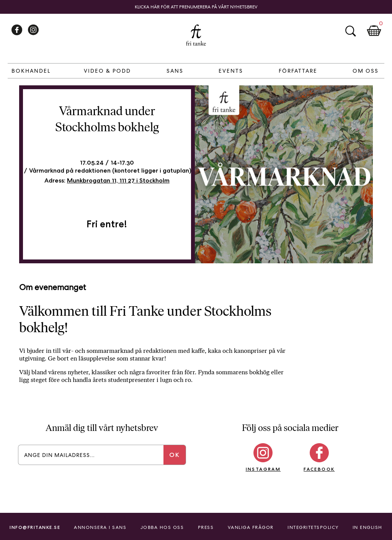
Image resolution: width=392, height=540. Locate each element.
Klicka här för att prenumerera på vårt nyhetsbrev (196, 7)
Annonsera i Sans (100, 527)
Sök (350, 31)
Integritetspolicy (313, 527)
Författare (298, 71)
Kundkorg (374, 31)
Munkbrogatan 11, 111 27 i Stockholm (118, 180)
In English (367, 527)
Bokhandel (31, 71)
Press (206, 527)
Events (231, 71)
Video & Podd (107, 71)
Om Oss (366, 71)
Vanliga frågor (251, 527)
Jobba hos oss (162, 527)
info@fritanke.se (35, 527)
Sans (175, 71)
